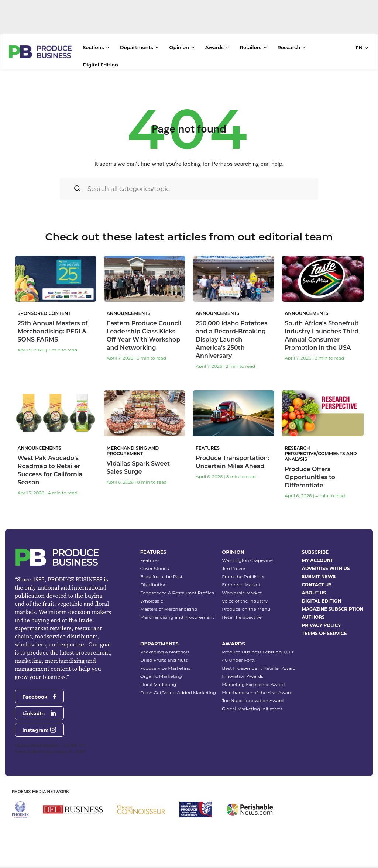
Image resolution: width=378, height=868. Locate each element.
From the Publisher (243, 577)
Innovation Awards (243, 676)
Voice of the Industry (245, 601)
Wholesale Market (242, 593)
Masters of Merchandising (169, 609)
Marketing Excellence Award (253, 684)
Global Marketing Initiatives (252, 709)
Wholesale (152, 601)
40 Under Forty (239, 660)
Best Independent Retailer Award (259, 668)
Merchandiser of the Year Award (257, 692)
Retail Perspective (242, 617)
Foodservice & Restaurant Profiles (177, 593)
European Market (241, 585)
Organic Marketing (161, 676)
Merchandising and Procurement (177, 617)
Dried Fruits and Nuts (164, 660)
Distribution (154, 585)
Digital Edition (100, 65)
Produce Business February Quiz (258, 652)
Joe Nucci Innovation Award (253, 701)
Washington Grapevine (247, 560)
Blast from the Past (161, 577)
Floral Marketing (158, 684)
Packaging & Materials (165, 652)
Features (150, 560)
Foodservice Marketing (166, 668)
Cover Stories (155, 568)
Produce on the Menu (246, 609)
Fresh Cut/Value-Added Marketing (178, 692)
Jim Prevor (234, 568)
